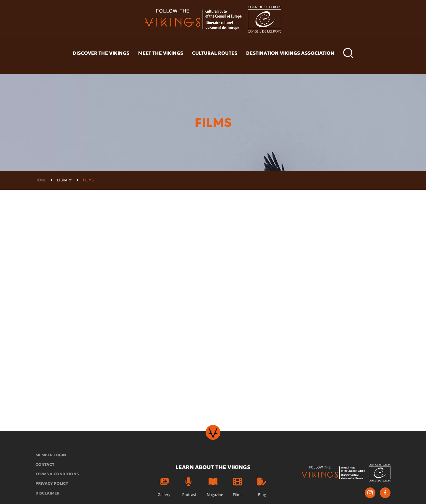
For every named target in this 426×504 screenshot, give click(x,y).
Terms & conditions (57, 474)
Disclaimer (47, 493)
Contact (45, 464)
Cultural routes (215, 53)
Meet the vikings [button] (161, 53)
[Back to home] (213, 19)
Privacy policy (52, 483)
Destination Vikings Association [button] (290, 53)
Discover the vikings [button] (101, 53)
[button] (348, 53)
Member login (51, 455)
